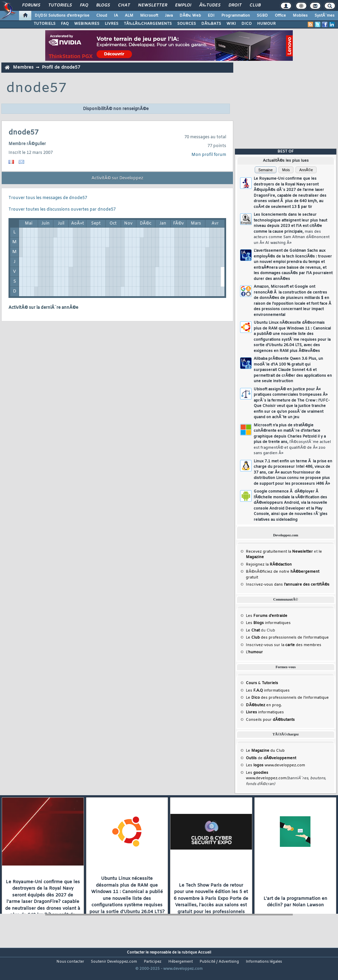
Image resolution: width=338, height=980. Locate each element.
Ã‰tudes (210, 5)
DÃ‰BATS (211, 24)
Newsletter (153, 5)
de (271, 758)
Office (280, 16)
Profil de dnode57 (61, 67)
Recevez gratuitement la (279, 552)
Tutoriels (60, 5)
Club (255, 5)
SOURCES (187, 24)
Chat (124, 5)
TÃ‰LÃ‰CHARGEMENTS (148, 24)
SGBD (262, 16)
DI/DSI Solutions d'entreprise (62, 16)
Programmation (236, 16)
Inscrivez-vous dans (288, 585)
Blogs (103, 5)
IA (116, 16)
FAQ (84, 5)
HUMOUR (266, 24)
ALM (129, 16)
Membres (23, 67)
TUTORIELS (45, 24)
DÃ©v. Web (190, 16)
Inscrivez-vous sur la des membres (284, 645)
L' (254, 652)
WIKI (231, 24)
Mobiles (300, 16)
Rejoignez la (269, 565)
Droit (235, 5)
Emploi (183, 5)
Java (169, 16)
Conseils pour (270, 720)
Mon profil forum (209, 155)
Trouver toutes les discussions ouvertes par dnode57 (62, 210)
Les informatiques (268, 623)
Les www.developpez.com (275, 765)
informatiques (265, 712)
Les (267, 616)
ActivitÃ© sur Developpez (117, 178)
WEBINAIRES (87, 24)
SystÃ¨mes (325, 16)
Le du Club (265, 751)
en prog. (264, 705)
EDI (211, 16)
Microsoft (149, 16)
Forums (31, 5)
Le (253, 630)
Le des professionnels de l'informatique (287, 638)
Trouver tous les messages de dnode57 (48, 198)
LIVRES (112, 24)
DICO (247, 24)
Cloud (102, 16)
